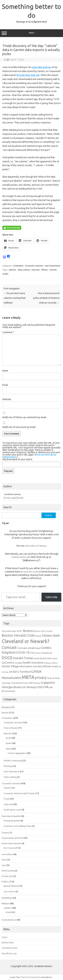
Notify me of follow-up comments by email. (25, 417)
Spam (8, 743)
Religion (6, 903)
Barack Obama (11, 886)
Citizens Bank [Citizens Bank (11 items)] (51, 635)
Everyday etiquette (11, 816)
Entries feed (8, 942)
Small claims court (12, 810)
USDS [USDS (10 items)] (40, 687)
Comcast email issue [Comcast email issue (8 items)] (29, 648)
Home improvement (11, 843)
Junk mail (8, 804)
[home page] (10, 498)
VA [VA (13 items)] (46, 687)
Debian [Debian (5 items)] (38, 653)
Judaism (8, 908)
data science (24, 270)
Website (7, 399)
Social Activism (9, 920)
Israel (8, 912)
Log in (5, 937)
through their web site (28, 75)
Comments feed (9, 948)
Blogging (6, 707)
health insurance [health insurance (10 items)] (33, 662)
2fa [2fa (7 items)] (3, 631)
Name (5, 371)
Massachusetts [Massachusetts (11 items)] (12, 678)
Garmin (53, 270)
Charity (7, 788)
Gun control (9, 891)
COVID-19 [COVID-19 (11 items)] (23, 652)
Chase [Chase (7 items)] (38, 636)
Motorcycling (8, 871)
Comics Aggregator (17, 753)
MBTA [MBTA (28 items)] (28, 677)
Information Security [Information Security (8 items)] (31, 666)
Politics (5, 882)
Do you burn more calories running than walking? (15, 298)
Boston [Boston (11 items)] (28, 631)
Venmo (23, 557)
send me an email (32, 572)
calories (12, 270)
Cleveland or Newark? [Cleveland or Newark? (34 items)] (26, 641)
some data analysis (41, 67)
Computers (18, 266)
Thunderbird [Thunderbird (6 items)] (17, 683)
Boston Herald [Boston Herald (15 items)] (14, 635)
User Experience (52, 266)
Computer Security (13, 722)
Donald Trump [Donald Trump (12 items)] (23, 658)
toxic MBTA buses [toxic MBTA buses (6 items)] (32, 683)
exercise (36, 270)
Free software (11, 728)
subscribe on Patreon (36, 546)
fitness (45, 270)
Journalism (7, 854)
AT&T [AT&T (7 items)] (20, 631)
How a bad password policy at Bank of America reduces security (46, 298)
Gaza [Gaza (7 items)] (55, 658)
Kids (4, 860)
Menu (32, 33)
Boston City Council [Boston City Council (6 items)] (43, 631)
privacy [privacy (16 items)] (41, 678)
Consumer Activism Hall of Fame (19, 793)
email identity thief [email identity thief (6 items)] (43, 658)
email (8, 738)
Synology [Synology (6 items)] (6, 683)
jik (8, 60)
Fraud (7, 799)
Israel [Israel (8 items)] (55, 666)
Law (4, 865)
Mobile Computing (13, 761)
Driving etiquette (12, 821)
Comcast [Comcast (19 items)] (9, 647)
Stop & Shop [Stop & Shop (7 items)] (54, 678)
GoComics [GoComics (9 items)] (8, 663)
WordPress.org (9, 953)
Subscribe (51, 597)
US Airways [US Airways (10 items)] (29, 687)
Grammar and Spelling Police (18, 826)
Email (5, 385)
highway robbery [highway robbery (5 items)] (51, 663)
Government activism (12, 838)
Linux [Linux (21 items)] (36, 671)
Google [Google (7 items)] (18, 663)
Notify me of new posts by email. (19, 427)
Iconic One (15, 977)
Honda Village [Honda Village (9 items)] (10, 666)
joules (6, 274)
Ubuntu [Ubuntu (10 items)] (17, 687)
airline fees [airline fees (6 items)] (11, 631)
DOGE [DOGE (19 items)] (7, 658)
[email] (20, 498)
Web (8, 749)
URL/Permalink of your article (17, 459)
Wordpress (47, 977)
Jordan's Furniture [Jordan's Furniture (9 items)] (20, 672)
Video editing (10, 777)
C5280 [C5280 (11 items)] (30, 635)
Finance (5, 833)
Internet (8, 733)
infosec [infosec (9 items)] (47, 666)
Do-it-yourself (11, 848)
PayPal (15, 557)
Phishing (8, 766)
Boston (5, 713)
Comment (8, 332)
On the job (7, 876)
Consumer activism (34, 266)
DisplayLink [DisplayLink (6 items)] (47, 653)
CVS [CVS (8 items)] (32, 653)
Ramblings (7, 898)
